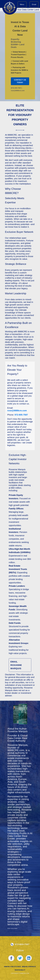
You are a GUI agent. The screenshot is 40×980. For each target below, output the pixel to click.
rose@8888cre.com (17, 411)
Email (34, 4)
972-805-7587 (21, 415)
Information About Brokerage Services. (16, 931)
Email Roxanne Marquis (16, 665)
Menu (22, 4)
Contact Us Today (20, 81)
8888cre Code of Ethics (12, 967)
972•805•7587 (22, 944)
